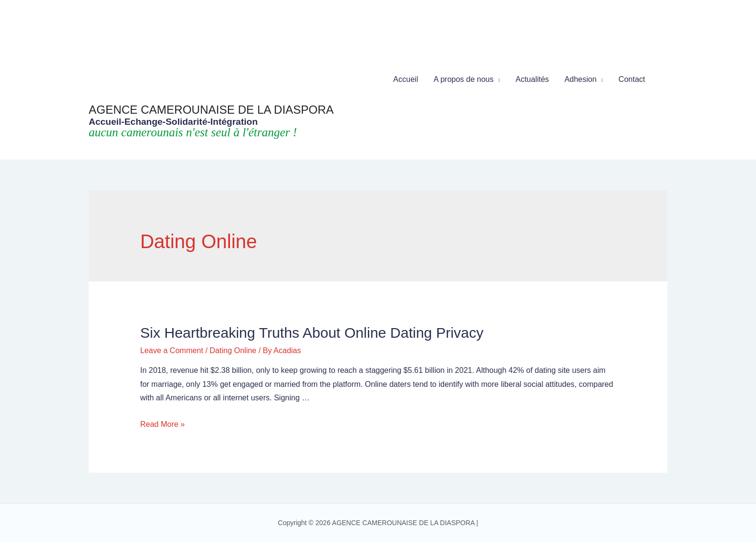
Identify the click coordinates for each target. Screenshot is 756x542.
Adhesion (581, 79)
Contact (632, 79)
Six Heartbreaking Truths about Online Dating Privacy (312, 333)
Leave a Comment (172, 350)
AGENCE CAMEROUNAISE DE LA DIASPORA (211, 110)
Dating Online (233, 350)
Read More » (163, 424)
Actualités (532, 79)
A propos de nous (464, 79)
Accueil (406, 79)
